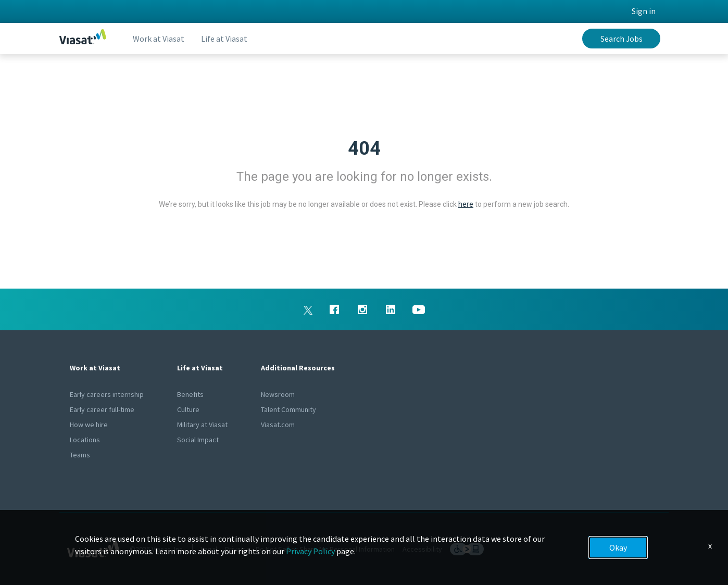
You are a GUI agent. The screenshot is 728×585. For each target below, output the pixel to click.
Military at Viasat (202, 425)
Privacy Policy (310, 551)
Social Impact (198, 440)
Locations (85, 440)
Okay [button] (618, 547)
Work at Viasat (159, 39)
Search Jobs (622, 39)
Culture (188, 409)
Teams (80, 455)
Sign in (644, 11)
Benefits (190, 394)
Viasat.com (278, 425)
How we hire (89, 425)
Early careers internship (107, 394)
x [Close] (710, 545)
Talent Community (288, 409)
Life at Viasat (224, 39)
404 (364, 148)
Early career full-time (102, 409)
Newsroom (278, 394)
